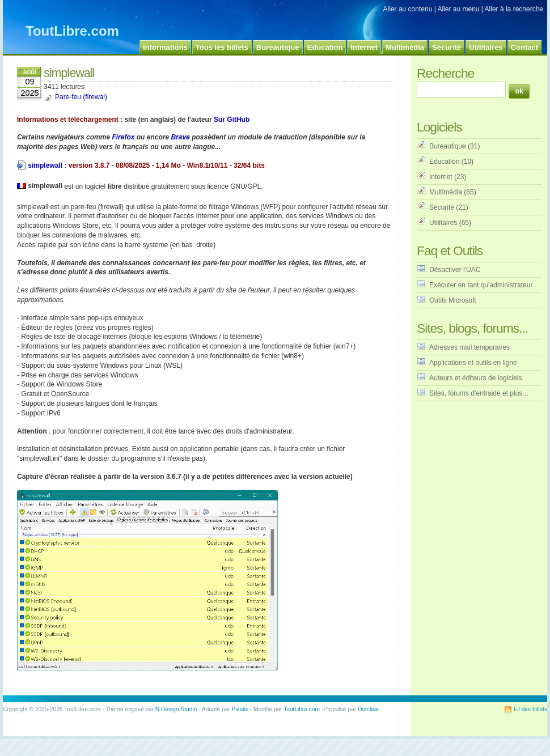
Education (444, 162)
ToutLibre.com (72, 31)
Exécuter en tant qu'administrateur (481, 285)
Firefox (123, 137)
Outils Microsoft (453, 300)
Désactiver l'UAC (455, 270)
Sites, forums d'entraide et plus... (479, 393)
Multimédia (446, 192)
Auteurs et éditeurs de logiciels (475, 378)
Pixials (240, 709)
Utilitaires (443, 223)
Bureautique (448, 146)
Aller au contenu (408, 9)
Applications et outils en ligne (473, 363)
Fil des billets (530, 709)
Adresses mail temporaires (469, 347)
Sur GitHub (232, 120)
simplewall (45, 165)
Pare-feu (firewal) (81, 97)
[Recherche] (461, 90)
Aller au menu (458, 9)
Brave (180, 137)
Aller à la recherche (514, 9)
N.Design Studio (176, 709)
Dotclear (369, 709)
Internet (441, 177)
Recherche (445, 73)
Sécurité (442, 207)
